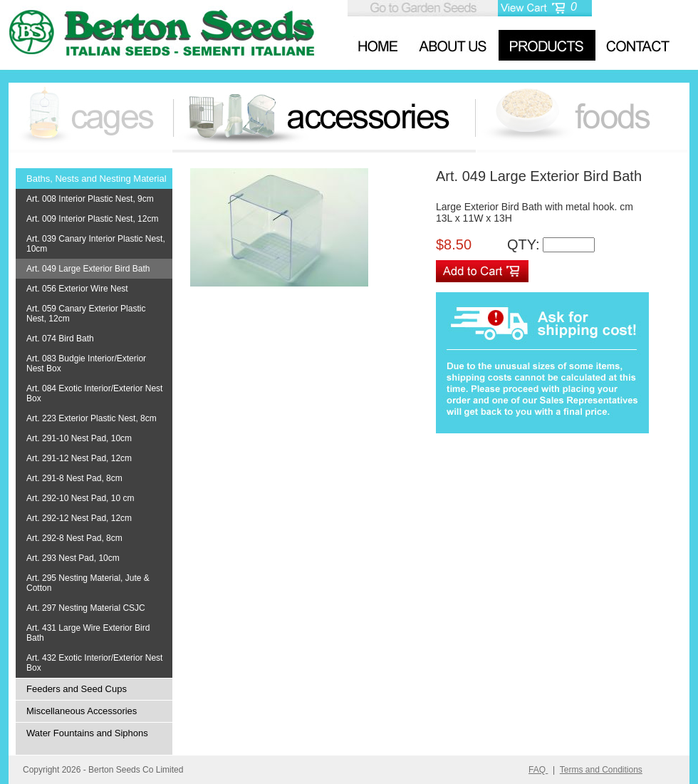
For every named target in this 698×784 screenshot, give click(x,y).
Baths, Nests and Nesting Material (97, 179)
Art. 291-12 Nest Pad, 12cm (79, 458)
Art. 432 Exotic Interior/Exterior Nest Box (94, 663)
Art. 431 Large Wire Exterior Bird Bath (88, 633)
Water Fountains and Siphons (87, 733)
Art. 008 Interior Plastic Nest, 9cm (90, 199)
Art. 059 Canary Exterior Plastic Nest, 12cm (86, 314)
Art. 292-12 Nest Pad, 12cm (79, 518)
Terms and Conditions (601, 770)
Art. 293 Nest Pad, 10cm (73, 558)
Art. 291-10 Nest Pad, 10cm (79, 438)
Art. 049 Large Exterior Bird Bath (88, 269)
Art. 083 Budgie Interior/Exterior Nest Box (86, 363)
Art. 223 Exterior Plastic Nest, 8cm (92, 418)
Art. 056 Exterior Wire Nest (77, 289)
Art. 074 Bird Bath (60, 339)
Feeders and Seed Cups (77, 689)
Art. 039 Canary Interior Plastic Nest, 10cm (96, 244)
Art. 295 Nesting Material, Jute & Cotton (88, 583)
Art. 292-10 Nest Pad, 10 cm (80, 498)
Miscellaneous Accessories (82, 711)
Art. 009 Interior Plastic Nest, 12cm (92, 219)
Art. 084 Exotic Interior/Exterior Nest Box (94, 393)
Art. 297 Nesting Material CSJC (86, 608)
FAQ (538, 770)
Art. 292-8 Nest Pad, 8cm (74, 538)
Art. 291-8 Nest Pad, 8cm (74, 478)
